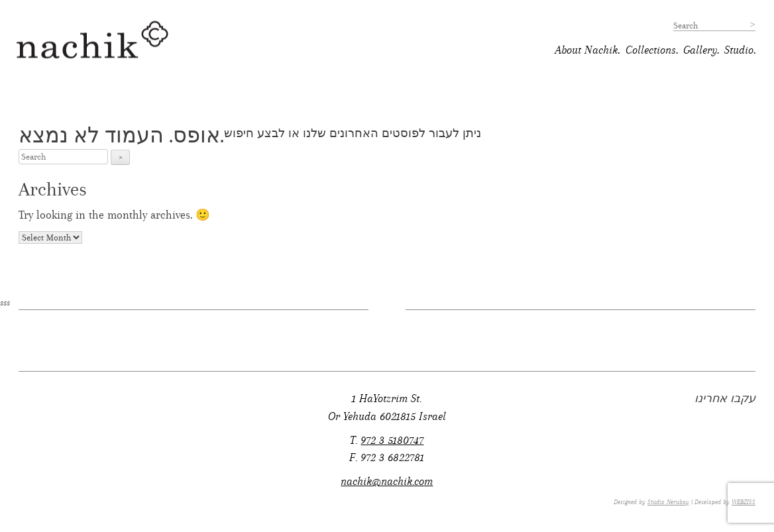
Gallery (700, 50)
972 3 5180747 (392, 440)
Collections (651, 50)
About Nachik (586, 50)
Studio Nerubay (668, 502)
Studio (739, 50)
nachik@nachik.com (387, 481)
